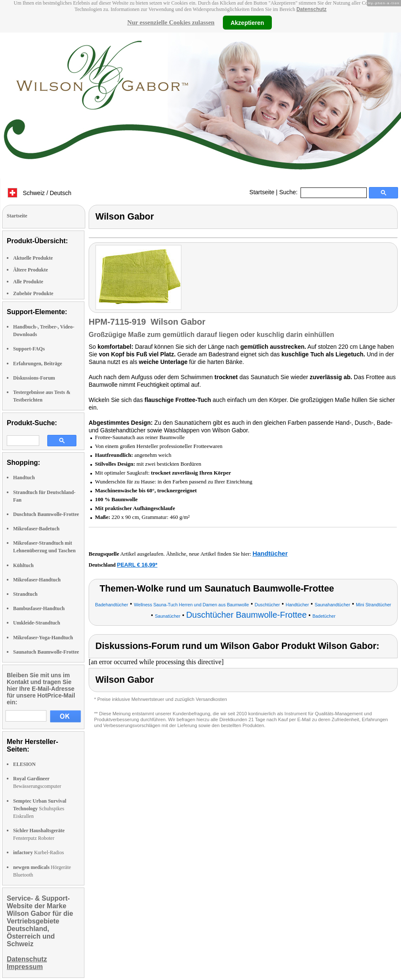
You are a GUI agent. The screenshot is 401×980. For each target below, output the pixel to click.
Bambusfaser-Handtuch (39, 608)
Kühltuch (23, 565)
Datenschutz (311, 9)
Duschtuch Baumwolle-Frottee (46, 514)
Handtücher (270, 553)
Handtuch (24, 478)
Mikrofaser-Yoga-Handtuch (43, 638)
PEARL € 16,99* (137, 565)
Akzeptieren (247, 22)
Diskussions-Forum (34, 378)
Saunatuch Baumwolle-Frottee (46, 652)
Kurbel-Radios (38, 852)
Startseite (262, 192)
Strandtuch (25, 594)
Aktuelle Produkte (33, 258)
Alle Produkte (28, 282)
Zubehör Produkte (33, 293)
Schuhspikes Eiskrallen (40, 809)
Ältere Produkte (31, 270)
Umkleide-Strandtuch (37, 623)
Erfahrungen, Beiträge (38, 364)
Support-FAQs (29, 349)
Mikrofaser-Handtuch (37, 580)
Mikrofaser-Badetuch (36, 529)
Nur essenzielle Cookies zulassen (171, 22)
